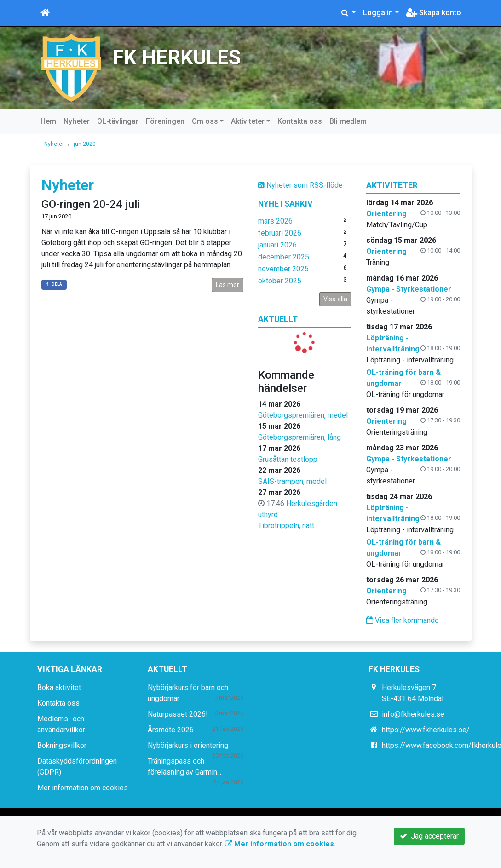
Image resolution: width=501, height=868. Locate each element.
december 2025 (284, 257)
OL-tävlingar (118, 121)
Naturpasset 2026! (178, 714)
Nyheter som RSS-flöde (300, 185)
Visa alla (335, 299)
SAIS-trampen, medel (292, 481)
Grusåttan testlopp (288, 459)
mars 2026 (275, 221)
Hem (48, 121)
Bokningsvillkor (62, 745)
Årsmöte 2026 (171, 730)
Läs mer (227, 285)
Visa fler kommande (403, 620)
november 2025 (283, 269)
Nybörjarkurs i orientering (188, 745)
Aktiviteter (248, 121)
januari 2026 (277, 245)
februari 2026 (280, 233)
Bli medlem (348, 121)
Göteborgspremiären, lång (299, 437)
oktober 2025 (280, 281)
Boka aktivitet (59, 687)
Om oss (205, 121)
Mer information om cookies (83, 788)
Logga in (378, 13)
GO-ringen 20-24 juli (91, 204)
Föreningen (165, 121)
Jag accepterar (429, 836)
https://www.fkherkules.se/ (426, 730)
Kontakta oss (300, 121)
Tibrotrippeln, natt (286, 526)
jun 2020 (85, 144)
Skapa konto (434, 13)
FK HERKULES (177, 58)
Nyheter (77, 121)
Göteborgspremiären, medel (303, 415)
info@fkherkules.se (413, 714)
